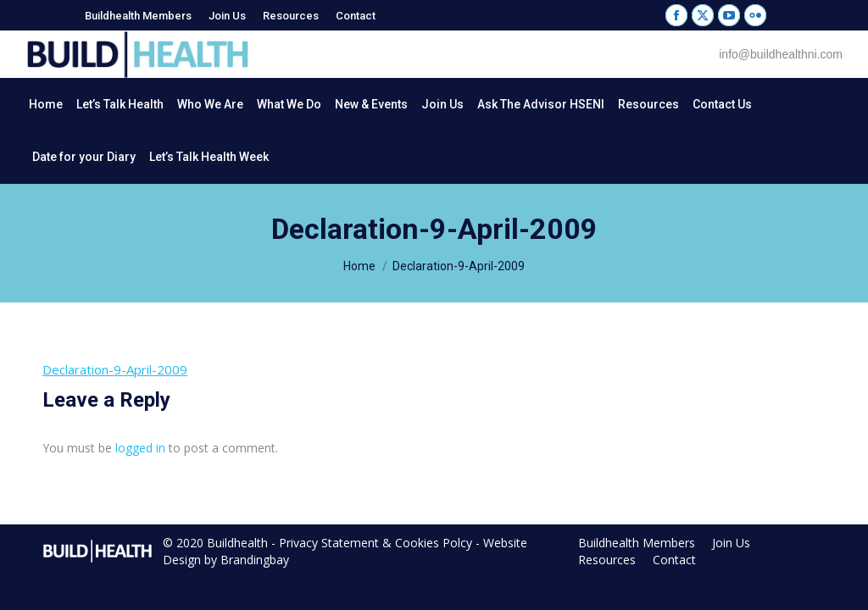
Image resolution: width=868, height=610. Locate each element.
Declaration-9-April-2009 (115, 369)
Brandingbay (255, 560)
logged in (140, 448)
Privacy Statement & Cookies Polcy (376, 543)
